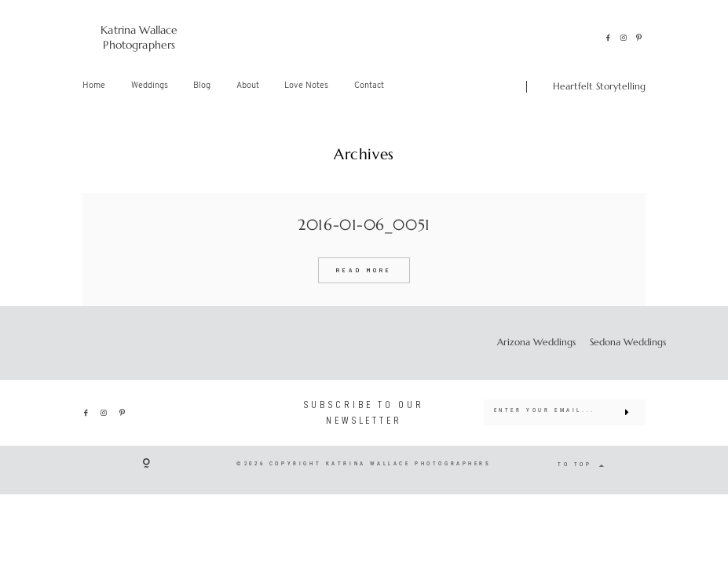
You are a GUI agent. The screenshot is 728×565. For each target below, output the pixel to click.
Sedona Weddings (628, 342)
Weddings (150, 86)
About (248, 86)
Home (94, 86)
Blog (202, 86)
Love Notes (306, 86)
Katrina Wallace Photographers (139, 37)
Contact (369, 86)
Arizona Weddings (536, 342)
